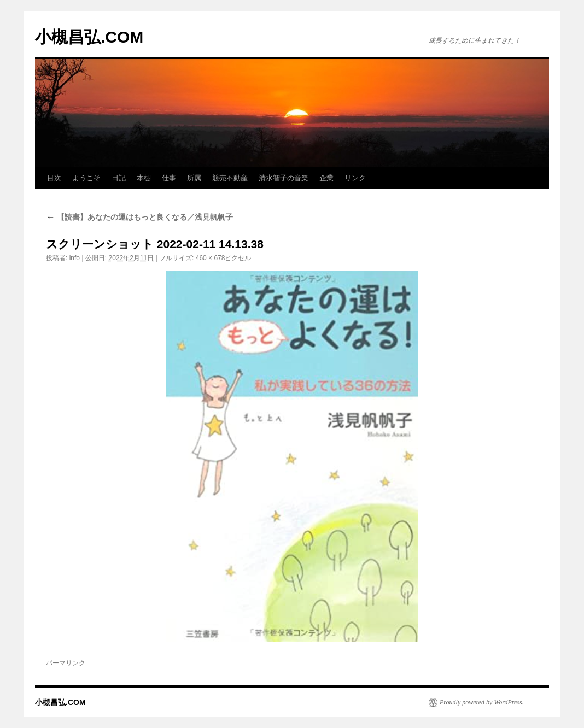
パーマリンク (66, 663)
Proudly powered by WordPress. (482, 702)
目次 (54, 178)
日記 (119, 178)
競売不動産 (230, 178)
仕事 (169, 178)
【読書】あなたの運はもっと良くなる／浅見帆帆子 (139, 217)
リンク (355, 178)
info (75, 258)
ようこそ (86, 178)
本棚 (144, 178)
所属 (194, 178)
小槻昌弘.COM (89, 37)
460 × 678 (211, 258)
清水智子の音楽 (284, 178)
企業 (326, 178)
